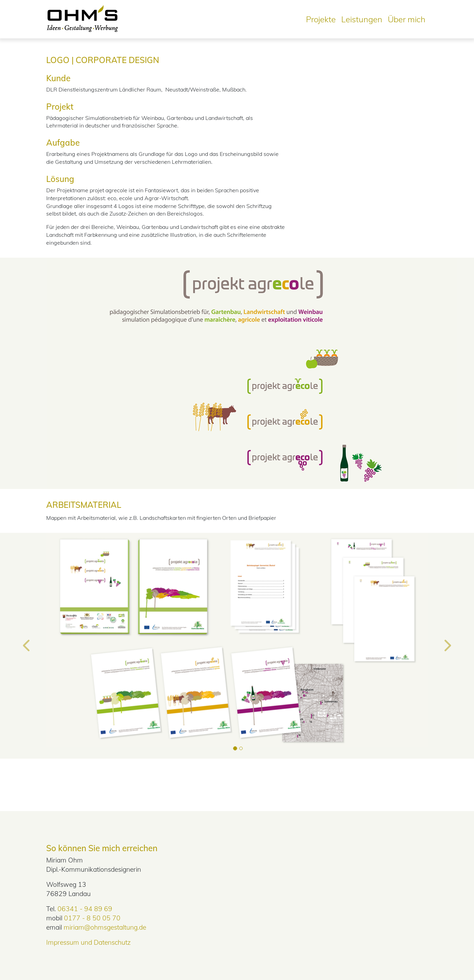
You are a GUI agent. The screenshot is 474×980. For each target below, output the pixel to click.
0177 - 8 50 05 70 (92, 918)
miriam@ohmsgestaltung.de (105, 927)
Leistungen (362, 19)
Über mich (407, 19)
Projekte (321, 19)
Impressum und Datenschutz (88, 942)
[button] (27, 646)
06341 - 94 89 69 (85, 909)
